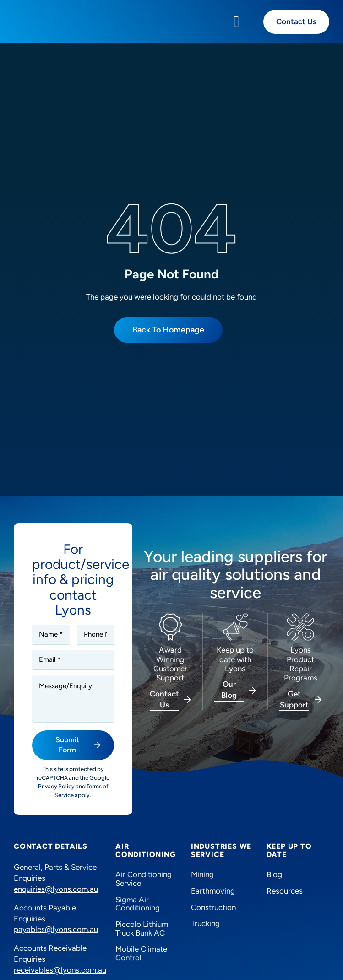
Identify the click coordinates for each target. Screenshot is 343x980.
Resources (285, 891)
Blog (274, 874)
